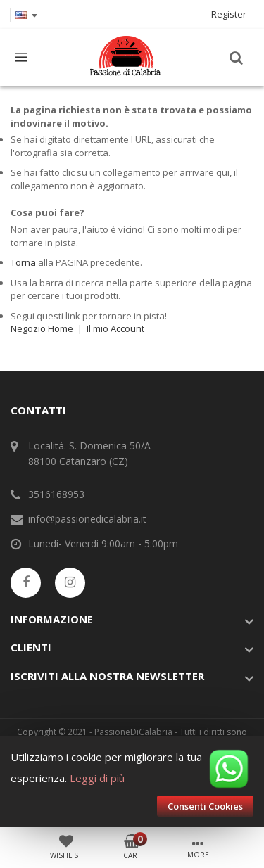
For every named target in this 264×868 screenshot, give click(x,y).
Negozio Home (42, 328)
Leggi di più (97, 778)
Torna (23, 262)
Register (229, 14)
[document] (132, 781)
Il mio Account (115, 328)
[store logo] (125, 57)
